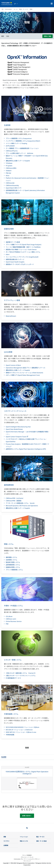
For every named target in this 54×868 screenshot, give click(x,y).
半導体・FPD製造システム (13, 606)
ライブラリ (6, 841)
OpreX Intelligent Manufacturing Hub (18, 427)
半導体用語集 (10, 735)
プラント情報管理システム (14, 570)
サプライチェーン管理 (12, 300)
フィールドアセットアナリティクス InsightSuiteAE (22, 257)
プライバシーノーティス (27, 857)
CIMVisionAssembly (12, 185)
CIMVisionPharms (12, 151)
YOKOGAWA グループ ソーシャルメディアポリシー (27, 859)
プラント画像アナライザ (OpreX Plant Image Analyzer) (23, 245)
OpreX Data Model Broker (14, 429)
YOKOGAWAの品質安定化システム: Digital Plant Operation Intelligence (27, 773)
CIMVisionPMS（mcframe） (15, 498)
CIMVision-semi (11, 619)
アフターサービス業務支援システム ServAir (20, 503)
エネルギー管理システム (13, 660)
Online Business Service (14, 621)
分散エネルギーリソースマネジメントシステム (21, 676)
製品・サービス (24, 9)
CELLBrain (9, 616)
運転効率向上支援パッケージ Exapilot (18, 161)
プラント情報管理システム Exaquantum (19, 138)
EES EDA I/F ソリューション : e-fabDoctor (19, 730)
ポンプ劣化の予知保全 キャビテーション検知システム (23, 252)
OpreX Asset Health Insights (15, 262)
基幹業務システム (11, 557)
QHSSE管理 (8, 352)
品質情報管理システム (13, 565)
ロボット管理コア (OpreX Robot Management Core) (23, 375)
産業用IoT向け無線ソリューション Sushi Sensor (21, 250)
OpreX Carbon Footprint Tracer (17, 437)
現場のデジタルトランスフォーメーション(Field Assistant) (24, 373)
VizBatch (9, 171)
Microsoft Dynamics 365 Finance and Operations (22, 506)
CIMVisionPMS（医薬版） (14, 501)
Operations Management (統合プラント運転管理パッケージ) (25, 368)
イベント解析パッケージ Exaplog (16, 143)
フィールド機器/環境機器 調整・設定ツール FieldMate (23, 247)
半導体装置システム (11, 714)
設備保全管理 (9, 229)
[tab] (4, 757)
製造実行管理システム (13, 562)
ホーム (16, 9)
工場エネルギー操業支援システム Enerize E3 (21, 673)
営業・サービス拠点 (41, 841)
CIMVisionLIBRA (11, 168)
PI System (9, 166)
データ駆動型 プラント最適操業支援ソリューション (22, 148)
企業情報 (6, 845)
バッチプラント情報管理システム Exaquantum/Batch (23, 141)
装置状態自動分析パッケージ (15, 259)
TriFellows (9, 163)
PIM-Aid (8, 173)
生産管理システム (11, 560)
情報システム (9, 544)
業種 (5, 837)
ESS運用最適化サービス (13, 678)
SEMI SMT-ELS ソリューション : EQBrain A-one (21, 732)
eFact (8, 176)
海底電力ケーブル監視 (13, 242)
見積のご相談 (48, 36)
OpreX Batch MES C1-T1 (14, 188)
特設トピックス (24, 841)
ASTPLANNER (10, 146)
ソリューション (24, 837)
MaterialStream (11, 316)
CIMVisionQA (10, 183)
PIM (7, 624)
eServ (8, 254)
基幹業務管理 (9, 485)
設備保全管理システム (13, 567)
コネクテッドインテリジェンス (15, 411)
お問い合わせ (27, 816)
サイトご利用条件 (27, 855)
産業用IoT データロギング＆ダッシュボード (20, 264)
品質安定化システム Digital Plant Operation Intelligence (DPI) (26, 449)
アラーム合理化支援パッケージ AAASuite (19, 153)
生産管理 (7, 125)
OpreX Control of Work (13, 365)
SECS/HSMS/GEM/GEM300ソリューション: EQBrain (22, 727)
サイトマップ (27, 861)
